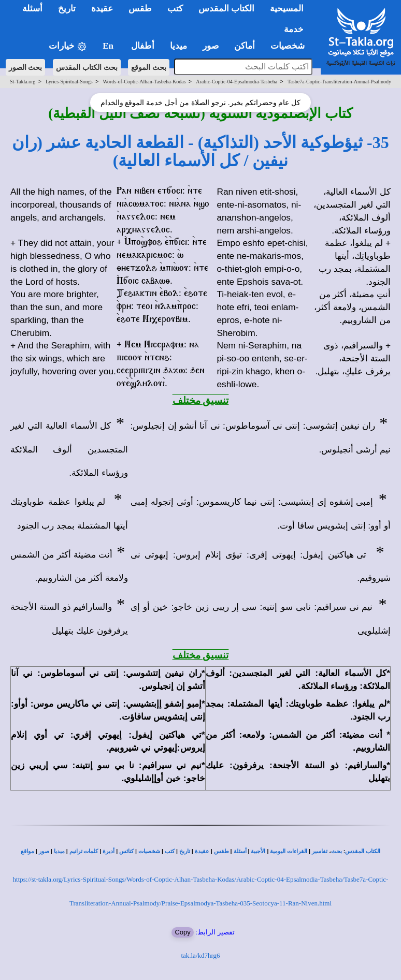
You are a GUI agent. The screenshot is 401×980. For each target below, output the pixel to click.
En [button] (109, 46)
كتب (170, 851)
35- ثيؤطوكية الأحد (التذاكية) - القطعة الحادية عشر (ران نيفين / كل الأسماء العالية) (200, 151)
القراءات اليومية (289, 851)
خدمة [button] (294, 29)
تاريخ (185, 851)
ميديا (59, 851)
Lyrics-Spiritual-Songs (69, 82)
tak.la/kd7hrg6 (200, 955)
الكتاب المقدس (363, 851)
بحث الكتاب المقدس (87, 67)
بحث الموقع (149, 67)
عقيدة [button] (102, 9)
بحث (336, 851)
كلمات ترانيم (84, 851)
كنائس (126, 851)
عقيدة (202, 851)
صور (44, 851)
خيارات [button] (68, 46)
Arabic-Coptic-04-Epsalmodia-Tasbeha (237, 82)
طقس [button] (140, 9)
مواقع (27, 851)
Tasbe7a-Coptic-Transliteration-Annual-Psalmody (339, 82)
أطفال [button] (143, 46)
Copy (182, 932)
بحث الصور (26, 67)
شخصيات (149, 851)
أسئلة (240, 851)
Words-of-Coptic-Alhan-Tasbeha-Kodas (144, 82)
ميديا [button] (178, 46)
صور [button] (211, 46)
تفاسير (320, 851)
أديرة (109, 851)
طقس (221, 851)
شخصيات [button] (291, 46)
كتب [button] (175, 9)
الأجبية (258, 851)
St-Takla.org (23, 82)
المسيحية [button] (287, 9)
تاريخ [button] (67, 9)
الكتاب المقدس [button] (226, 9)
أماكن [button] (245, 46)
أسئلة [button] (32, 9)
